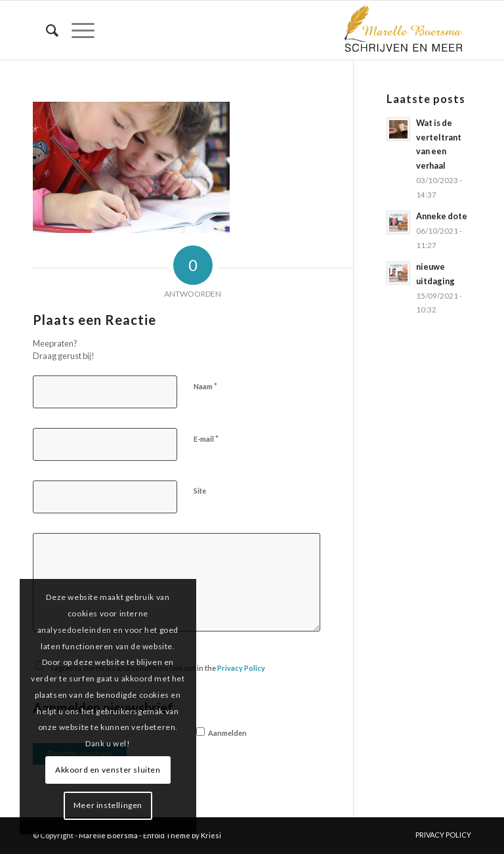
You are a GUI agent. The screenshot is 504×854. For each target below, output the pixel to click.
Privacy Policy (241, 668)
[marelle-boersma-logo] (402, 30)
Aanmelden (221, 732)
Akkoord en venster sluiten (108, 770)
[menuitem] (46, 30)
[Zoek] (46, 30)
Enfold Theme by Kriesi (182, 835)
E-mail (206, 438)
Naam (205, 386)
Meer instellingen (108, 805)
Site (200, 491)
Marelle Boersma (108, 835)
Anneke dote (442, 216)
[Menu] (76, 30)
